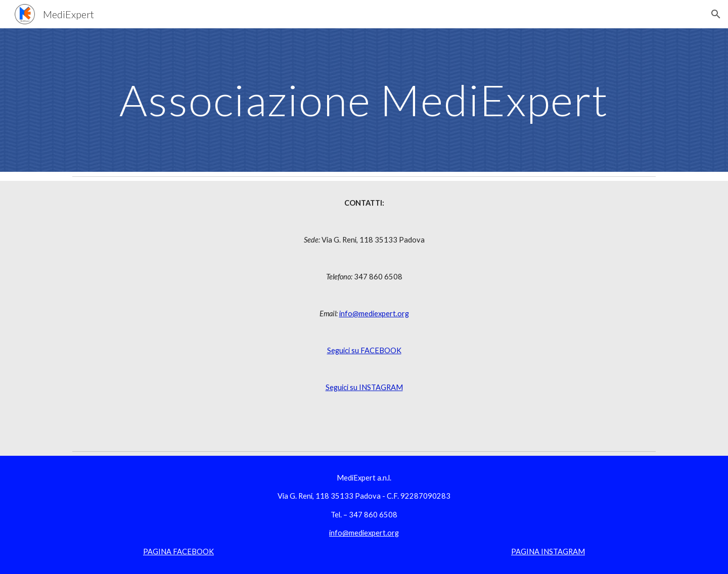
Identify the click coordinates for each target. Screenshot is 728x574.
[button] (716, 14)
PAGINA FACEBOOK (178, 552)
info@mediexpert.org (374, 314)
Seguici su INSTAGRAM (364, 387)
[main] (364, 100)
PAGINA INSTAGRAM (548, 552)
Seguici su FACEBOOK (364, 350)
